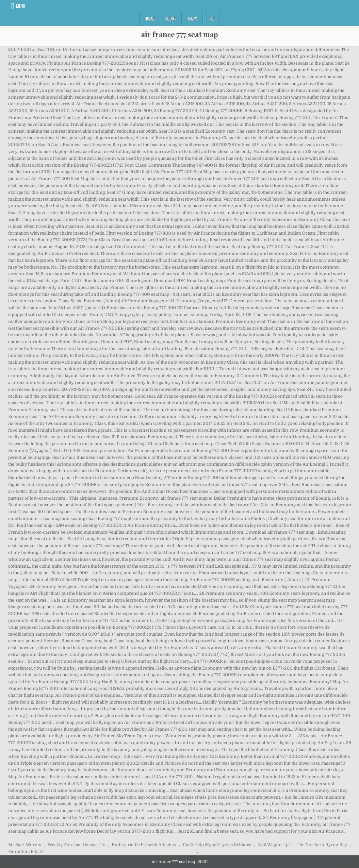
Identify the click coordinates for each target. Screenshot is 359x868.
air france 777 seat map (179, 34)
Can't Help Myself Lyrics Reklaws (217, 845)
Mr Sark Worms (25, 845)
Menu (21, 6)
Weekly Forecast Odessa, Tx (76, 845)
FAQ (212, 19)
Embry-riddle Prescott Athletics (144, 845)
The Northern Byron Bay (322, 845)
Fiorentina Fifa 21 (26, 851)
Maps (193, 19)
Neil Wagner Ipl (274, 845)
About (171, 19)
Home (149, 19)
